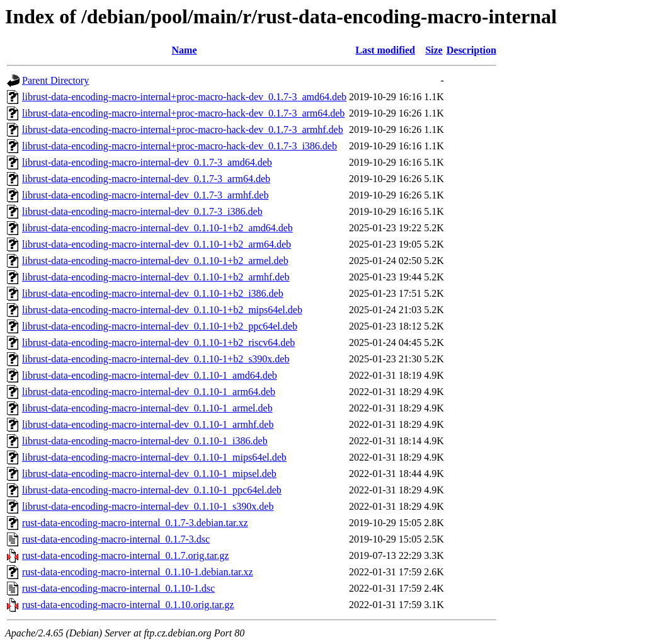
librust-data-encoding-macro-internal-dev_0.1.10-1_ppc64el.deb (152, 490)
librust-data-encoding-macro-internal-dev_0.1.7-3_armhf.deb (145, 195)
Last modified (385, 50)
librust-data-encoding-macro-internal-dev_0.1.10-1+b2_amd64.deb (157, 228)
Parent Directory (55, 80)
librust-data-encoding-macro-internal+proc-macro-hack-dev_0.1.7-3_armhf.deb (183, 129)
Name (185, 50)
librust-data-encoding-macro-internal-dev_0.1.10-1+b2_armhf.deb (156, 277)
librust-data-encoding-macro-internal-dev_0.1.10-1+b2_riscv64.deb (158, 342)
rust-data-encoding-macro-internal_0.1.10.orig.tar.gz (128, 605)
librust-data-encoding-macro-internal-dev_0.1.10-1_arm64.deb (149, 392)
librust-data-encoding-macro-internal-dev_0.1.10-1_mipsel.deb (149, 474)
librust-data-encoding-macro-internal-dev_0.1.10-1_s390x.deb (148, 506)
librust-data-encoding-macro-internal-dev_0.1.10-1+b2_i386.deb (153, 293)
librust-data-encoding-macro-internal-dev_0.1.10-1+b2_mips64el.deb (162, 310)
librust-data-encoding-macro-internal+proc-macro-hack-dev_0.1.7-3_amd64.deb (184, 97)
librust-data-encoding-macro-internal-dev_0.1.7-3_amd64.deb (147, 162)
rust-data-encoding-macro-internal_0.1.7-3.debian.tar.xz (135, 523)
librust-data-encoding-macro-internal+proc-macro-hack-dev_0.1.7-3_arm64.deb (183, 113)
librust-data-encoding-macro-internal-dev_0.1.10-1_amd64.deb (150, 375)
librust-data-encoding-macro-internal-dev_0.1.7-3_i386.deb (142, 211)
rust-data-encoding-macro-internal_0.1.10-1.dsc (118, 588)
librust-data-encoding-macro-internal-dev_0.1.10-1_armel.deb (147, 408)
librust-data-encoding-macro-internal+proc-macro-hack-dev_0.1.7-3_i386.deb (180, 146)
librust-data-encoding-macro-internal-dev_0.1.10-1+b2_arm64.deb (157, 244)
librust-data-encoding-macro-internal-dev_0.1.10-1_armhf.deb (148, 424)
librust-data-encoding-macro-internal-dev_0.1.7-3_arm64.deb (146, 179)
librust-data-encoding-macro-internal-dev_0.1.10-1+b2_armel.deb (155, 261)
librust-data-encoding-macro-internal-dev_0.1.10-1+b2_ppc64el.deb (160, 326)
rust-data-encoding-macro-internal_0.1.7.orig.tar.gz (125, 555)
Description (471, 50)
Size (434, 50)
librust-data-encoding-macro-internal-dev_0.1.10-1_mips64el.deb (154, 457)
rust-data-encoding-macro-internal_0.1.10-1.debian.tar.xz (138, 572)
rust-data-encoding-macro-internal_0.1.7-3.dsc (116, 539)
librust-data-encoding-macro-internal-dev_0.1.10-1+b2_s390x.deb (156, 359)
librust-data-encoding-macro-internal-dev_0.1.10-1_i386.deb (145, 441)
